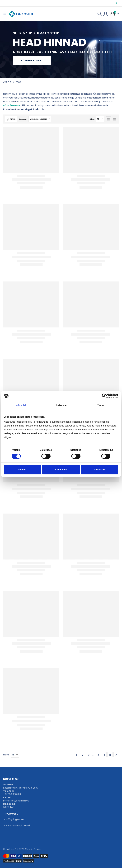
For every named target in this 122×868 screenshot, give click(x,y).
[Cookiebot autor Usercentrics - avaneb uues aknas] (104, 396)
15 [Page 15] (110, 755)
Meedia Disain (33, 849)
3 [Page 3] (89, 755)
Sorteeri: (23, 119)
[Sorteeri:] (40, 119)
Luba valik (61, 470)
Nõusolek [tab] (21, 405)
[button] (6, 14)
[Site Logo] (21, 14)
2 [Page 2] (83, 755)
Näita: (92, 119)
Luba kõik (100, 470)
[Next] (116, 755)
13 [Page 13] (98, 755)
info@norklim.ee (20, 801)
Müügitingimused (15, 820)
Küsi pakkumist (32, 60)
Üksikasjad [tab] (61, 405)
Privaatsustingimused (18, 826)
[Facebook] (117, 3)
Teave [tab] (101, 405)
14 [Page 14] (104, 755)
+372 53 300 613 (12, 794)
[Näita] (100, 119)
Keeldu (22, 470)
